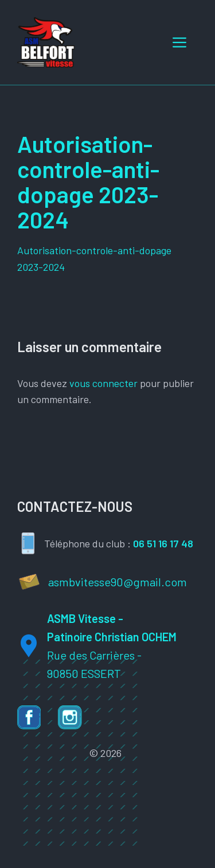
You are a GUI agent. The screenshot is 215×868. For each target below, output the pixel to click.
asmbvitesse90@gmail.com (118, 582)
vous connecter (103, 383)
